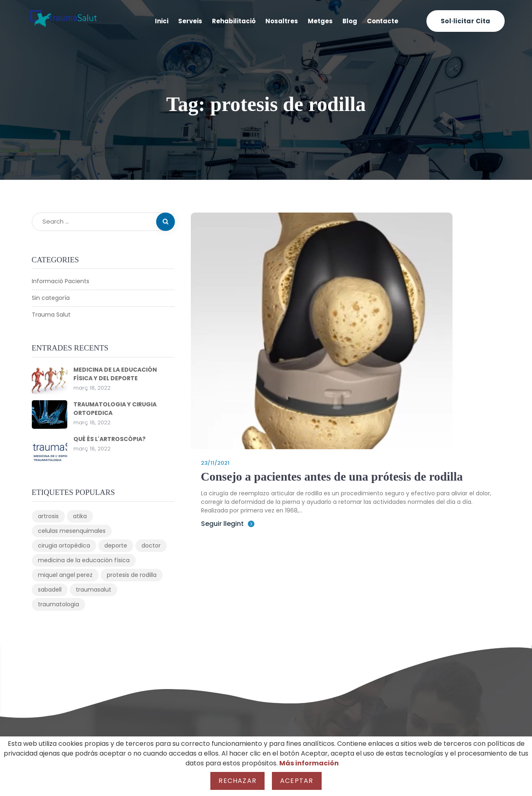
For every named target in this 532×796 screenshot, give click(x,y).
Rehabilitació (234, 21)
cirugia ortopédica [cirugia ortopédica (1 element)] (64, 545)
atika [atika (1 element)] (80, 516)
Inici (162, 21)
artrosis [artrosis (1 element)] (48, 516)
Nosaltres (282, 21)
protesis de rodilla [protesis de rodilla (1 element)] (132, 575)
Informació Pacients (61, 281)
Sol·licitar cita (466, 21)
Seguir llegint (228, 524)
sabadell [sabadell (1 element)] (50, 590)
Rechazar (237, 781)
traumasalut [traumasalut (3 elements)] (94, 590)
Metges (320, 21)
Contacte (383, 21)
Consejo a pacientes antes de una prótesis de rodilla (335, 476)
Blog (350, 21)
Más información (309, 763)
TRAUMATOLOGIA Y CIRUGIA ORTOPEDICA (115, 409)
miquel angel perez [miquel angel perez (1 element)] (65, 575)
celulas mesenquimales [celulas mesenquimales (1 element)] (72, 531)
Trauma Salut (51, 315)
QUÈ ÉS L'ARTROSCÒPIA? (109, 439)
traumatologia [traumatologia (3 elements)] (58, 604)
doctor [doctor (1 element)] (151, 545)
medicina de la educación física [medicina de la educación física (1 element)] (84, 560)
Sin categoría (51, 298)
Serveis (190, 21)
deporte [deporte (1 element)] (116, 545)
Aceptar (297, 781)
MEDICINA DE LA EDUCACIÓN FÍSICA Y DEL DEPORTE (115, 374)
